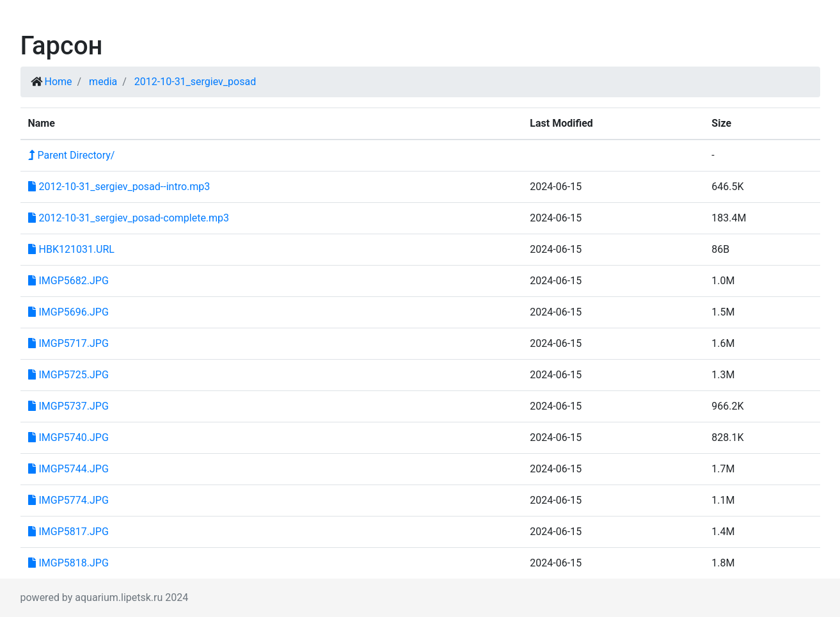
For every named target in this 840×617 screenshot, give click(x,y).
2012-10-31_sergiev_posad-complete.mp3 (129, 218)
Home (58, 82)
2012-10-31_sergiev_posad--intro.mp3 (119, 187)
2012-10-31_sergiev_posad (195, 82)
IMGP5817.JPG (68, 532)
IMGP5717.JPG (68, 343)
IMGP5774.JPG (68, 500)
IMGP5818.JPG (68, 563)
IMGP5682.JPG (68, 281)
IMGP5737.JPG (68, 406)
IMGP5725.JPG (68, 375)
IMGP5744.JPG (68, 469)
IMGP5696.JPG (68, 312)
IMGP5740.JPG (68, 437)
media (103, 82)
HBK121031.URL (71, 249)
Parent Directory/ (72, 155)
